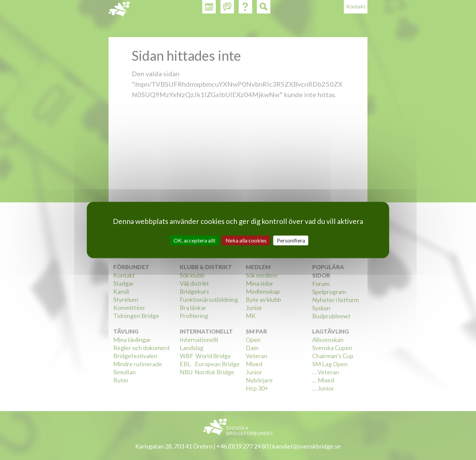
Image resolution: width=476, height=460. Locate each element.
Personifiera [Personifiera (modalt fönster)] (291, 240)
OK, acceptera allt (195, 240)
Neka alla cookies (246, 240)
